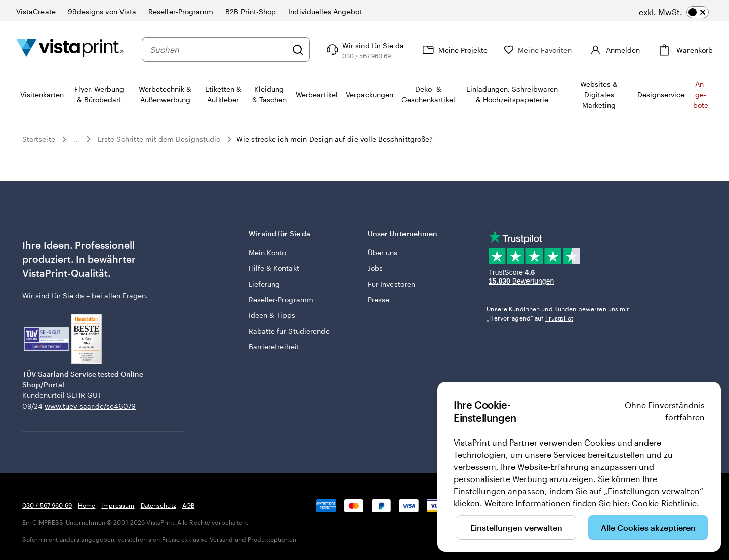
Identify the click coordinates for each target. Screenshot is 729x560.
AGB (188, 505)
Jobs (375, 268)
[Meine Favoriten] (552, 50)
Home (87, 505)
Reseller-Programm (281, 299)
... (76, 139)
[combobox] (226, 50)
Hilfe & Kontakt (274, 268)
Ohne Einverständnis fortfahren (665, 411)
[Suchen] (312, 50)
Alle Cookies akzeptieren (648, 527)
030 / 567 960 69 (47, 505)
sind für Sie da (60, 295)
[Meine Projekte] (469, 50)
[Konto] (621, 50)
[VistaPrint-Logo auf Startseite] (70, 49)
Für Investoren (391, 284)
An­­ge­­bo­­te (701, 94)
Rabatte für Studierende (289, 331)
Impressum (118, 505)
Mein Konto (268, 252)
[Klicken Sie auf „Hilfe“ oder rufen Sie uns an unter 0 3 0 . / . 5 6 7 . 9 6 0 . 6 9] (379, 50)
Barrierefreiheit (274, 347)
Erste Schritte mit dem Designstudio (159, 139)
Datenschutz (158, 505)
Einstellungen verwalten (516, 527)
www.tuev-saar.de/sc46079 (90, 406)
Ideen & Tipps (272, 315)
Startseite (39, 139)
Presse (378, 299)
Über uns (383, 252)
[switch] (674, 12)
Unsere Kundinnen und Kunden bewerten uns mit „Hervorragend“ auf (558, 313)
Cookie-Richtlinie (664, 503)
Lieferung (265, 284)
